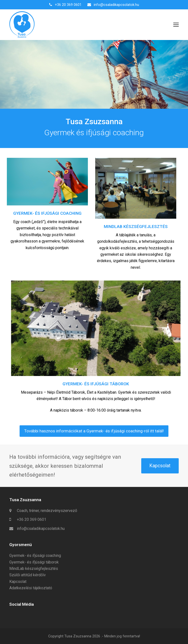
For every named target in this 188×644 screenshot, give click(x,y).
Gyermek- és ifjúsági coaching (35, 556)
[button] (176, 25)
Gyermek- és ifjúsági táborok (34, 562)
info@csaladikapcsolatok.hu (116, 5)
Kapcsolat (160, 466)
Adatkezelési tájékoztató (31, 588)
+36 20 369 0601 (68, 5)
